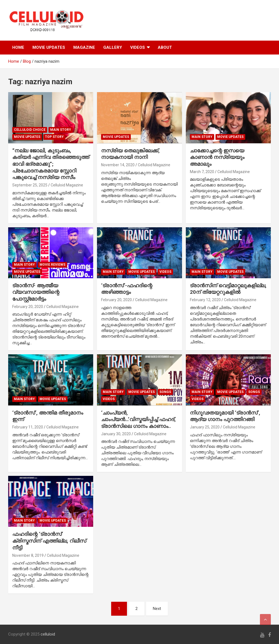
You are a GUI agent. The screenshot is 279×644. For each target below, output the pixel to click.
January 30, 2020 (116, 434)
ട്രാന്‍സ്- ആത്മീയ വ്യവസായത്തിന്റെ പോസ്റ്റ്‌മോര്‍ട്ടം (36, 292)
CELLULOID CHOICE (30, 130)
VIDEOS (138, 47)
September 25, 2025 (30, 185)
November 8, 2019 (28, 555)
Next (157, 609)
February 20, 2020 (28, 307)
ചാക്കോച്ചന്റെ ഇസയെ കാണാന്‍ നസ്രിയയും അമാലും (217, 157)
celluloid (48, 634)
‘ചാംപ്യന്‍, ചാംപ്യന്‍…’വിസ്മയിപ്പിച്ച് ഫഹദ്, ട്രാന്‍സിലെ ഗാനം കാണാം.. (138, 419)
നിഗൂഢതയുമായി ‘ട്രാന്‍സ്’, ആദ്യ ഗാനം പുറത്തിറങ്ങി (225, 416)
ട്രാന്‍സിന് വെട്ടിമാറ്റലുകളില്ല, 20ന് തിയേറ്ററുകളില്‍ (228, 289)
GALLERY (113, 47)
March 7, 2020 (202, 172)
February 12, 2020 (205, 300)
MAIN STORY (61, 130)
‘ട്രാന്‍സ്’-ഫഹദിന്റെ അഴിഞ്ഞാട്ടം (127, 289)
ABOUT (165, 47)
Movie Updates (27, 137)
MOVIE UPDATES (49, 47)
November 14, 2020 (118, 165)
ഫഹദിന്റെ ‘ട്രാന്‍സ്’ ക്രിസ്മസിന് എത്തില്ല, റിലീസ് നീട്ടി (49, 541)
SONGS (165, 392)
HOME (18, 47)
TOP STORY (54, 137)
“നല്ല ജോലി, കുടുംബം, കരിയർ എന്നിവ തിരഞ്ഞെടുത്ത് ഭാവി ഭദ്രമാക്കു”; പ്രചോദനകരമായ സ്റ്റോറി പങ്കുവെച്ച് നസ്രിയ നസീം (51, 164)
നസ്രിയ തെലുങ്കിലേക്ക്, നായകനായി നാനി (130, 154)
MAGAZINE (84, 47)
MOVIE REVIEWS (52, 265)
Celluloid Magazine (67, 185)
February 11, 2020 (28, 427)
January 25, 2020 (205, 427)
